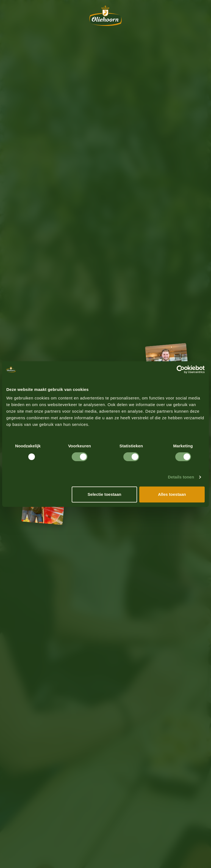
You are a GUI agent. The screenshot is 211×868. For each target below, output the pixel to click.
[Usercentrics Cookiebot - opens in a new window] (181, 369)
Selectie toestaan (105, 494)
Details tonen (181, 477)
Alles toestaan (172, 494)
